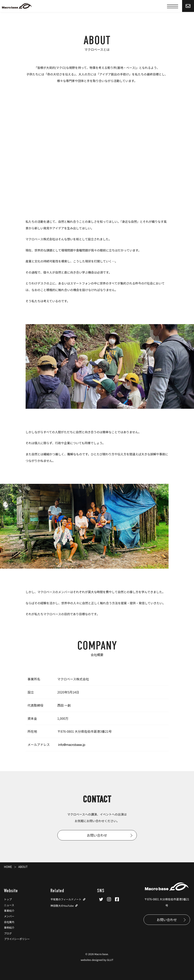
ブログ (8, 933)
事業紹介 (9, 911)
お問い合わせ (97, 835)
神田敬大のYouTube (62, 906)
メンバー (9, 916)
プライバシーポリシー (17, 939)
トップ (8, 899)
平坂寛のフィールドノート (66, 899)
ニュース (9, 905)
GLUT (110, 960)
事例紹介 (9, 928)
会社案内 (9, 922)
